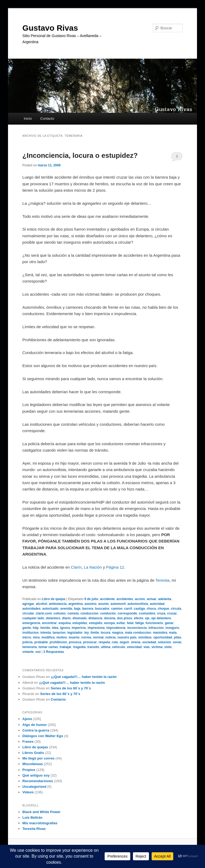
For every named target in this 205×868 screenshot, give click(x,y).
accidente (107, 599)
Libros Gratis (33, 753)
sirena (136, 642)
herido (45, 628)
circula (176, 609)
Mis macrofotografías (40, 823)
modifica (48, 637)
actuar (152, 599)
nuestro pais (127, 637)
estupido (96, 623)
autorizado (50, 609)
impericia (79, 628)
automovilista (138, 604)
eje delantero (161, 618)
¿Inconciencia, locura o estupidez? (80, 155)
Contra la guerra (36, 730)
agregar (28, 604)
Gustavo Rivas (50, 28)
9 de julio (91, 599)
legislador (75, 633)
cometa (73, 613)
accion (140, 599)
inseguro (172, 628)
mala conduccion (138, 633)
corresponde (127, 613)
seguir (124, 642)
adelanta (165, 599)
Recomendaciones (38, 781)
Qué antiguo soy (36, 775)
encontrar (49, 623)
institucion (31, 633)
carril (128, 609)
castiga (139, 609)
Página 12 (115, 567)
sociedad (149, 642)
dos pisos (125, 618)
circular (28, 613)
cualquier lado (33, 618)
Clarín (76, 567)
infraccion (156, 628)
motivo (62, 637)
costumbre (147, 613)
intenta (46, 633)
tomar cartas (48, 647)
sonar (177, 642)
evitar (121, 623)
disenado (80, 618)
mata (173, 633)
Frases (28, 742)
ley (87, 633)
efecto (138, 618)
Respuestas (54, 652)
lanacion (59, 633)
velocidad (134, 647)
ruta (115, 642)
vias (146, 647)
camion (117, 609)
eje (147, 618)
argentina (76, 604)
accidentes (125, 599)
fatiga (140, 623)
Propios (29, 770)
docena (110, 618)
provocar (90, 642)
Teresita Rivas (34, 829)
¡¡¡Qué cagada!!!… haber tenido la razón (84, 677)
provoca (75, 642)
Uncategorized (34, 787)
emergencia (31, 623)
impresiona (96, 628)
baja (77, 609)
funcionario (154, 623)
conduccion (89, 613)
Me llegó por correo (39, 758)
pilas (177, 637)
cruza (161, 613)
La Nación (93, 567)
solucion (164, 642)
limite (95, 633)
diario (67, 618)
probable (41, 642)
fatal (130, 623)
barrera (88, 609)
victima (157, 647)
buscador (102, 609)
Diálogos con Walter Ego (43, 736)
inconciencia (137, 628)
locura (105, 633)
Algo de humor (35, 725)
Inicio (28, 118)
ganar (169, 623)
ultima (106, 647)
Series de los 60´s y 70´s (71, 688)
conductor (108, 613)
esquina (64, 623)
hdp (36, 628)
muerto (74, 637)
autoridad (157, 604)
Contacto (47, 118)
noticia (111, 637)
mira (36, 637)
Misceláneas (33, 764)
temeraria (30, 647)
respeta (104, 642)
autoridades (31, 609)
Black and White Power (42, 812)
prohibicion (58, 642)
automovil (118, 604)
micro (27, 637)
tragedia (79, 647)
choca (151, 609)
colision (60, 613)
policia (27, 642)
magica (118, 633)
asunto (103, 604)
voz (38, 652)
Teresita (162, 580)
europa (109, 623)
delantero (53, 618)
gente (27, 628)
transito (93, 647)
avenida (66, 609)
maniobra (160, 633)
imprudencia (116, 628)
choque (163, 609)
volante (28, 652)
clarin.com (44, 613)
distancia (95, 618)
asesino (91, 604)
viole (168, 647)
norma (86, 637)
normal (98, 637)
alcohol (42, 604)
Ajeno (27, 719)
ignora (65, 628)
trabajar (65, 647)
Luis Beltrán (32, 817)
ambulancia (58, 604)
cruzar (172, 613)
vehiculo (119, 647)
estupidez (80, 623)
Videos (28, 792)
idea (55, 628)
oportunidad (163, 637)
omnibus (145, 637)
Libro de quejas (54, 599)
